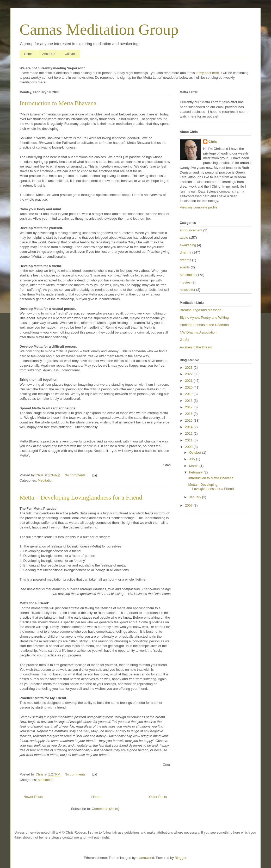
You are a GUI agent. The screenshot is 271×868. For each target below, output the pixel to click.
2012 (189, 433)
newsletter (187, 290)
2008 (189, 447)
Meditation (46, 480)
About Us (49, 54)
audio (184, 238)
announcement (191, 230)
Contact (70, 54)
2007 (189, 505)
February (196, 472)
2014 (189, 427)
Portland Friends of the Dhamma (204, 325)
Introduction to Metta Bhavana (58, 103)
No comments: (76, 475)
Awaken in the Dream (196, 347)
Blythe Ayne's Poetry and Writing (204, 318)
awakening (188, 245)
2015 (189, 420)
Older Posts (158, 797)
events (185, 267)
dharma (186, 252)
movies (185, 282)
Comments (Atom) (105, 809)
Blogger (181, 858)
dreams (185, 260)
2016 (189, 414)
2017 (189, 407)
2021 (189, 381)
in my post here (207, 73)
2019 (189, 394)
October (196, 453)
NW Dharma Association (198, 332)
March (194, 466)
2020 (189, 387)
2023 (189, 368)
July (193, 459)
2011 (189, 440)
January (196, 497)
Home (28, 54)
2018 (189, 401)
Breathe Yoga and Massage (201, 310)
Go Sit (184, 340)
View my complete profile (199, 207)
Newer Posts (33, 797)
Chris (213, 142)
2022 (189, 374)
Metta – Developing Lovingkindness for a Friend (81, 497)
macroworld (145, 858)
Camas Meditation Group (99, 29)
